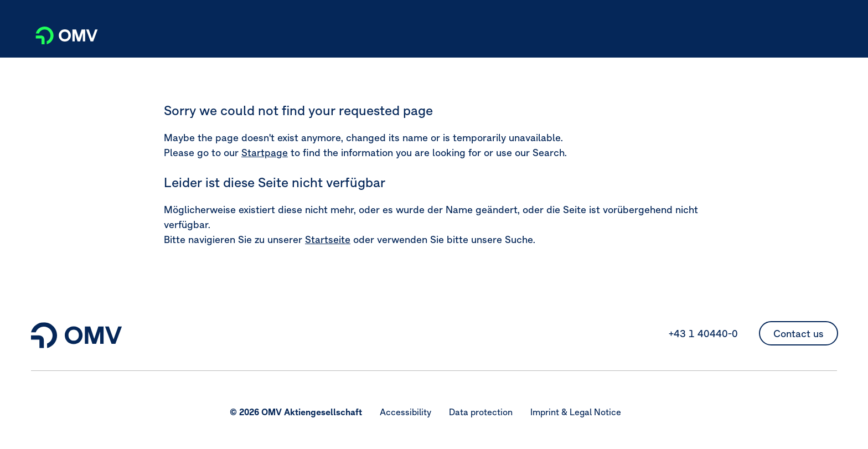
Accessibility (405, 412)
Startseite (328, 239)
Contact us (799, 334)
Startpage (265, 153)
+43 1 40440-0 (703, 334)
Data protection (481, 412)
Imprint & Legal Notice (576, 412)
